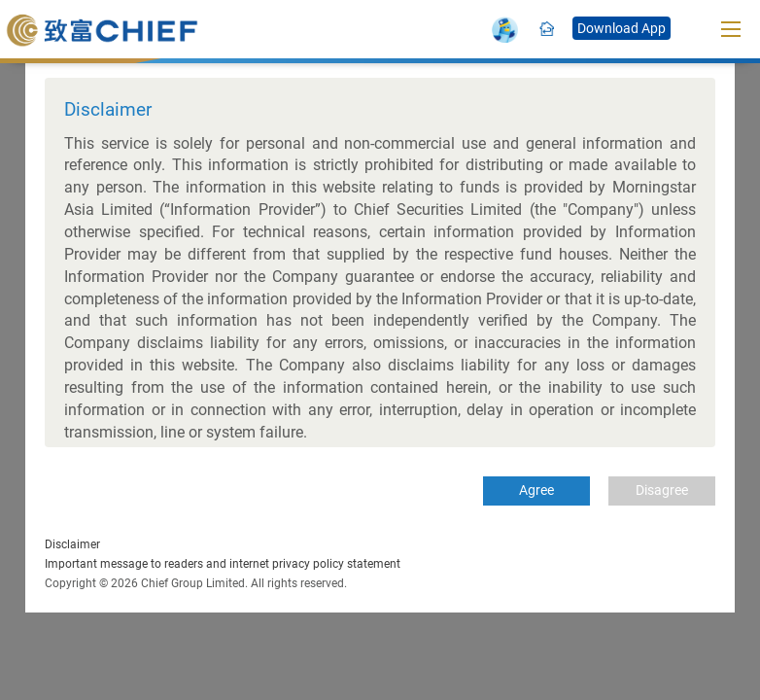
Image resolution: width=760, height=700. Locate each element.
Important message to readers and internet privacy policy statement (223, 564)
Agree (536, 490)
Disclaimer (72, 544)
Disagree (662, 490)
